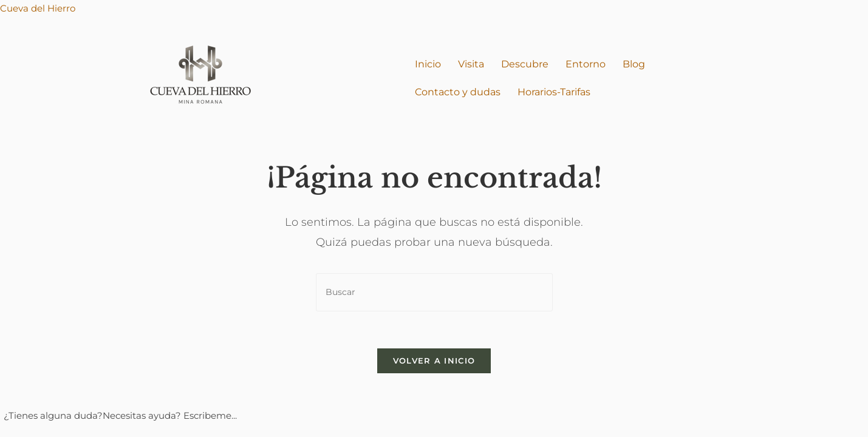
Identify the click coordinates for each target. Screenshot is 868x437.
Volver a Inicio (434, 361)
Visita (471, 64)
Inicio (428, 64)
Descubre (525, 64)
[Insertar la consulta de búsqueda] (434, 292)
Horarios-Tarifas (554, 92)
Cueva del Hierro (38, 8)
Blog (634, 64)
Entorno (586, 64)
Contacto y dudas (458, 92)
